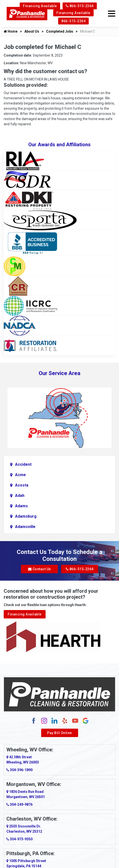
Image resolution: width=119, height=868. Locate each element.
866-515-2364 (80, 6)
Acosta (22, 485)
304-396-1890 (19, 770)
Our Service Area (59, 373)
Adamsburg (26, 516)
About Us (32, 31)
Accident (23, 464)
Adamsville (25, 527)
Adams (21, 506)
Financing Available (40, 6)
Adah (20, 496)
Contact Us (40, 569)
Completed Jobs (60, 31)
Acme (20, 475)
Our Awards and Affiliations (59, 145)
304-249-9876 (19, 804)
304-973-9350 (19, 839)
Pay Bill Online (59, 733)
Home (11, 31)
